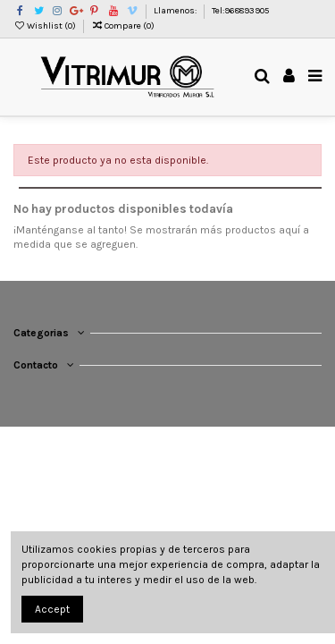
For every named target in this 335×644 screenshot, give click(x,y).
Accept (52, 609)
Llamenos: (176, 11)
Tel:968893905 (240, 11)
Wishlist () (46, 26)
